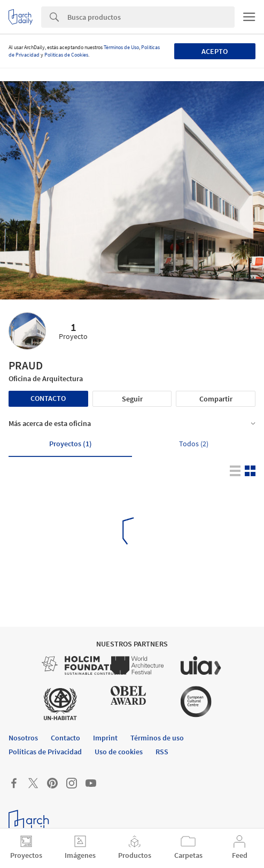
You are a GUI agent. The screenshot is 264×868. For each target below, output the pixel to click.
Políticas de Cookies (66, 55)
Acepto (215, 51)
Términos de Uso (121, 47)
